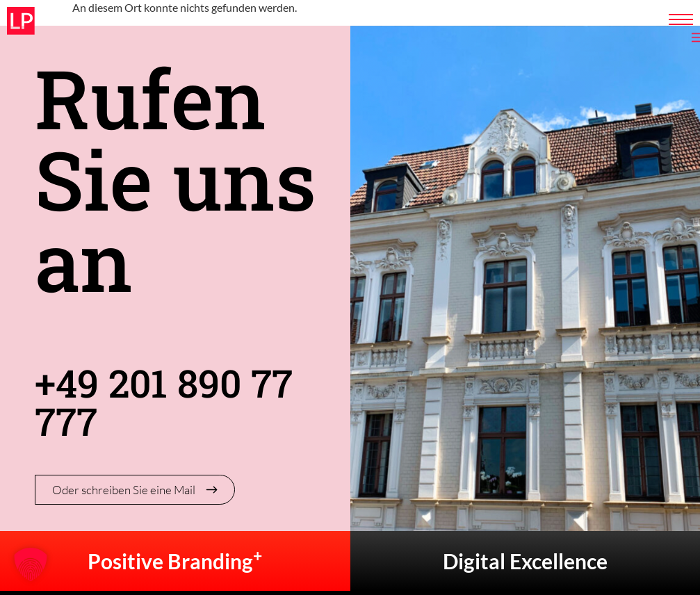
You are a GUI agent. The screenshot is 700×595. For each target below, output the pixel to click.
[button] (31, 564)
